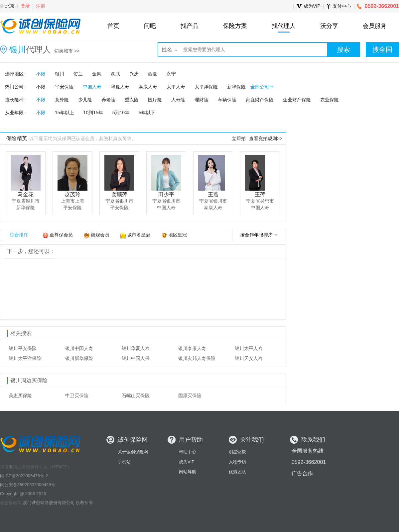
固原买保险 (190, 396)
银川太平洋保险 (25, 358)
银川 (60, 74)
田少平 (166, 194)
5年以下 (147, 113)
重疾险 (132, 100)
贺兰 (78, 74)
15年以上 (65, 113)
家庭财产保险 (260, 100)
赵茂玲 (72, 194)
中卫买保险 (77, 396)
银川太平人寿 (249, 348)
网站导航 (188, 472)
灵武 (115, 74)
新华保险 (236, 87)
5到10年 (121, 113)
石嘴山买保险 (136, 396)
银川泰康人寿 (192, 348)
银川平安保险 (23, 348)
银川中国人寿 (79, 348)
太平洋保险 (206, 87)
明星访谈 (237, 452)
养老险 (108, 100)
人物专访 (237, 462)
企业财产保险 (297, 100)
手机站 (124, 462)
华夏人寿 (120, 87)
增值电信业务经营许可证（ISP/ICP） (36, 467)
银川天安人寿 (249, 358)
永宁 (171, 74)
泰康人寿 (148, 87)
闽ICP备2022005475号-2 (24, 476)
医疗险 (155, 100)
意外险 (62, 100)
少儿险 (85, 100)
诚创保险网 (11, 503)
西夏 (153, 74)
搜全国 (382, 49)
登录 (25, 6)
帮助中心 (188, 452)
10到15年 (93, 113)
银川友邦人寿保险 (197, 358)
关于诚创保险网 (133, 452)
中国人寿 (92, 87)
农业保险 (330, 100)
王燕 (213, 194)
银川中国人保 (136, 358)
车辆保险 (227, 100)
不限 (41, 74)
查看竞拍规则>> (266, 138)
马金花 (26, 194)
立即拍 (239, 138)
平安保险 (64, 87)
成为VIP (187, 462)
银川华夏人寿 (136, 348)
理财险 (201, 100)
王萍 (260, 194)
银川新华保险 (79, 358)
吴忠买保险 (20, 396)
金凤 (97, 74)
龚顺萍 (119, 194)
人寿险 (178, 100)
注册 (41, 6)
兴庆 (134, 74)
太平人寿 (176, 87)
